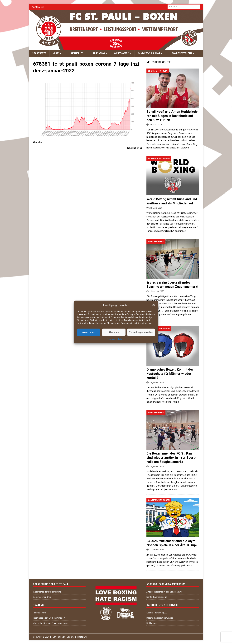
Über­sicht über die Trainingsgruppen (51, 623)
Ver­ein (57, 53)
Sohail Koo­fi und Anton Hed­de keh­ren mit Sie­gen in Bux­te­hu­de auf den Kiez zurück (172, 116)
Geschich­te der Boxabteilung (47, 592)
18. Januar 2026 (157, 466)
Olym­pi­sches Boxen (150, 53)
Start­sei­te (39, 53)
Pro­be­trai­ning (40, 613)
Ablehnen (114, 332)
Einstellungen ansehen (141, 332)
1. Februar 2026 (157, 291)
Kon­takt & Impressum (157, 597)
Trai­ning (99, 53)
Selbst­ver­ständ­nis (42, 597)
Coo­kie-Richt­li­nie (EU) (157, 613)
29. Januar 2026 (157, 382)
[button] (154, 305)
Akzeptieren (89, 332)
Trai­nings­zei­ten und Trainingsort (49, 618)
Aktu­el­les (77, 53)
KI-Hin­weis (152, 623)
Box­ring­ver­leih (182, 53)
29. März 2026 (156, 124)
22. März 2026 (156, 208)
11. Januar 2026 (157, 550)
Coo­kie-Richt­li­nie (114, 339)
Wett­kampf (121, 53)
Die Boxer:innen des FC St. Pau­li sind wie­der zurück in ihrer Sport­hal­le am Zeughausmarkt (171, 458)
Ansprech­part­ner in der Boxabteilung (164, 592)
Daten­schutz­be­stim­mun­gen (160, 618)
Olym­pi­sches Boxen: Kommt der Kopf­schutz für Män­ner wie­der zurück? (170, 374)
